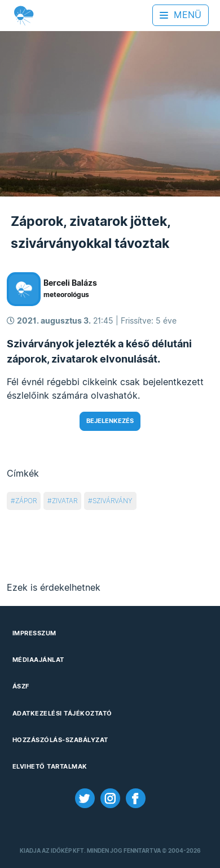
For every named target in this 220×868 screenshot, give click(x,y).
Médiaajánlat (38, 660)
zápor (26, 501)
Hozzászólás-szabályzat (60, 740)
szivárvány (113, 501)
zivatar (65, 501)
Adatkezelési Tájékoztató (62, 713)
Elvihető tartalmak (50, 766)
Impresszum (34, 633)
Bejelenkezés (110, 421)
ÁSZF (21, 686)
